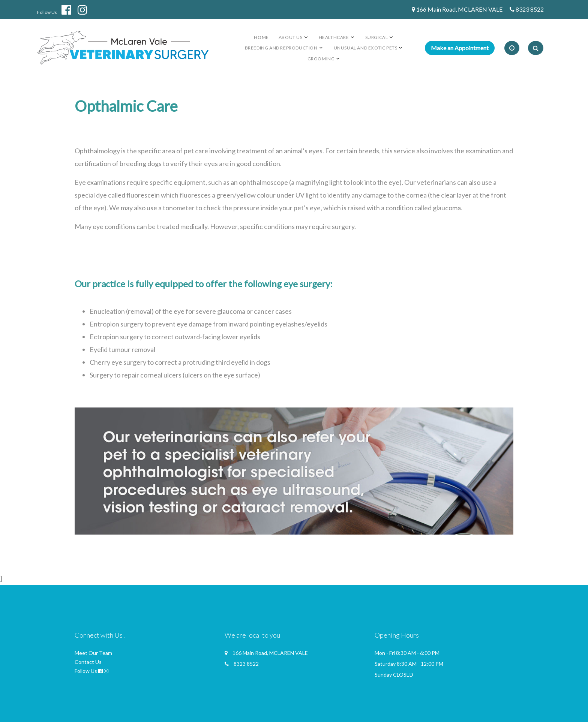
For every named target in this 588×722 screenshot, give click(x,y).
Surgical (377, 37)
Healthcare (334, 37)
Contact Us (88, 662)
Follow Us (47, 12)
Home (261, 37)
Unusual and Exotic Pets (366, 48)
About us (291, 37)
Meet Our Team (93, 653)
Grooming (321, 59)
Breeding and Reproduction (281, 48)
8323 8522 (530, 9)
